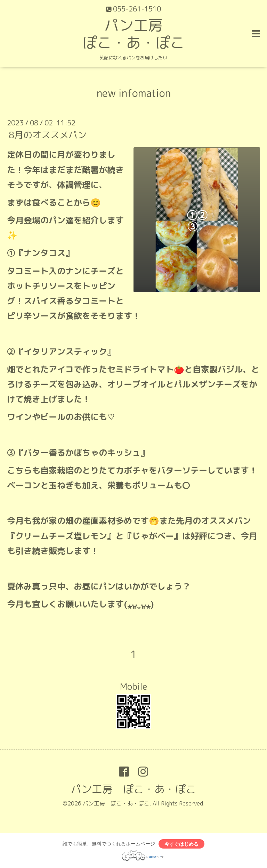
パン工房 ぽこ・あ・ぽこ (133, 34)
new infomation (134, 93)
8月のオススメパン (48, 135)
